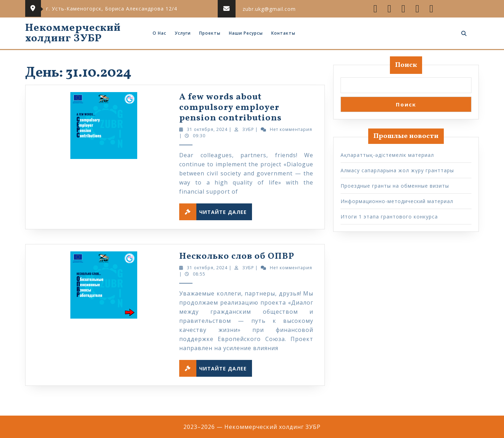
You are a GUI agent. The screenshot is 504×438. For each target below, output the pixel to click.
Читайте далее (216, 212)
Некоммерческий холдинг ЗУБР (73, 33)
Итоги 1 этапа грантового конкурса (389, 217)
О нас (159, 33)
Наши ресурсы (246, 33)
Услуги (183, 33)
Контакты (283, 33)
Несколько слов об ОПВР (237, 256)
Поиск (406, 65)
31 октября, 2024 (207, 129)
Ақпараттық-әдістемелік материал (387, 155)
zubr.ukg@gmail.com (269, 9)
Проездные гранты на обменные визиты (395, 186)
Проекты (210, 33)
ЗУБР (248, 129)
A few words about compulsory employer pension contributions (230, 108)
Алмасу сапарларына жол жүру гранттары (397, 170)
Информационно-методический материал (397, 201)
